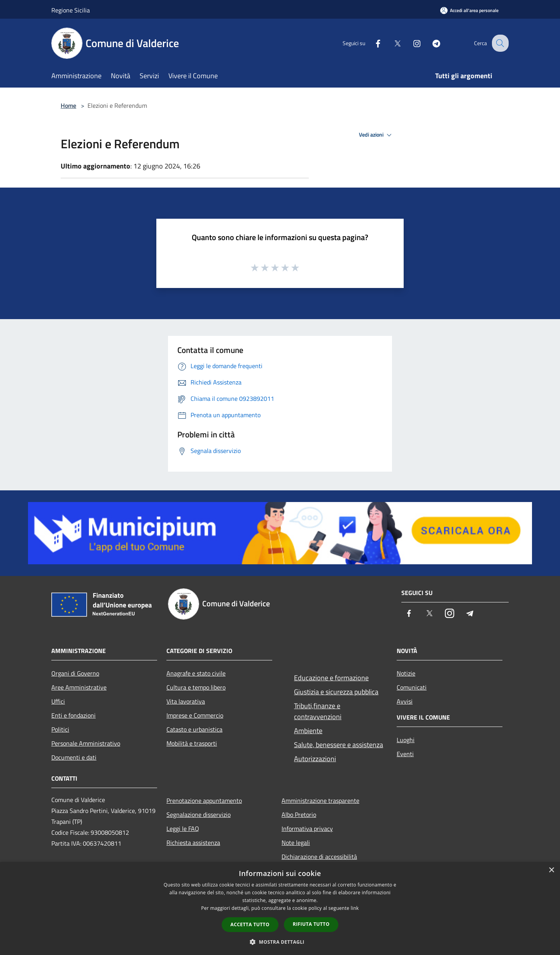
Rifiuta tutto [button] (311, 924)
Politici (60, 729)
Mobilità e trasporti (192, 743)
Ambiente (308, 731)
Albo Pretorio (299, 815)
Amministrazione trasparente (320, 801)
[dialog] (280, 908)
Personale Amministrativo (86, 743)
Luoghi (406, 740)
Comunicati (412, 687)
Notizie (406, 673)
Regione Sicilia (71, 10)
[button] (280, 942)
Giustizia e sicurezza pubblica (336, 692)
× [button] (551, 870)
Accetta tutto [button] (250, 924)
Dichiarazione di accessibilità (319, 857)
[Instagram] (411, 43)
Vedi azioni (376, 135)
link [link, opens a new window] (355, 908)
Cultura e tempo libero (196, 687)
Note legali (296, 843)
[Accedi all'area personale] (469, 10)
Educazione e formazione (331, 678)
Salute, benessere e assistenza (339, 745)
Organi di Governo (75, 673)
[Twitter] (391, 43)
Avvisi (405, 701)
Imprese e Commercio (195, 715)
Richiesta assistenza (193, 843)
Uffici (58, 701)
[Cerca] (499, 43)
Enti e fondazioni (73, 715)
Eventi (405, 754)
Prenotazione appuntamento (204, 801)
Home (68, 105)
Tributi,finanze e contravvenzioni (318, 711)
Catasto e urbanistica (194, 729)
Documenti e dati (74, 757)
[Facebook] (372, 43)
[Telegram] (430, 43)
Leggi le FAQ (183, 829)
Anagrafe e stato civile (196, 673)
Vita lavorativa (186, 701)
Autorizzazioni (315, 759)
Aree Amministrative (79, 687)
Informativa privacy (307, 829)
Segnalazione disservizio (199, 815)
